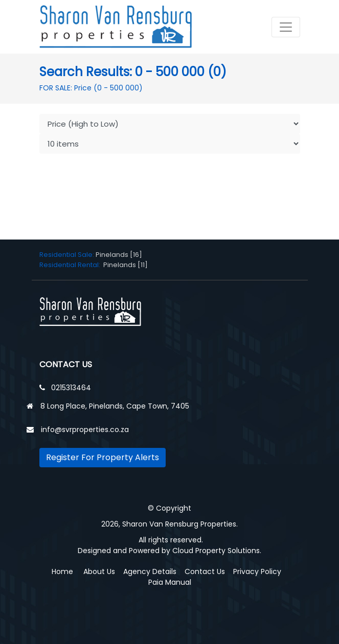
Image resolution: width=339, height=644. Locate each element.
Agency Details (150, 571)
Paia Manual (170, 582)
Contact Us (205, 571)
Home (62, 571)
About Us (99, 571)
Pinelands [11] (126, 265)
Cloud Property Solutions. (217, 551)
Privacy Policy (257, 571)
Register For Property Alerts (103, 457)
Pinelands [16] (119, 255)
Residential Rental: (71, 265)
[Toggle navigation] (286, 27)
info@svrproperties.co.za (85, 430)
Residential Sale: (67, 255)
